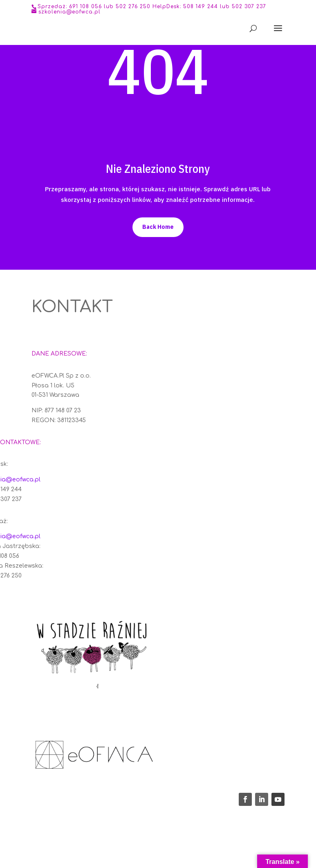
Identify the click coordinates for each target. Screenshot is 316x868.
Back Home (158, 227)
